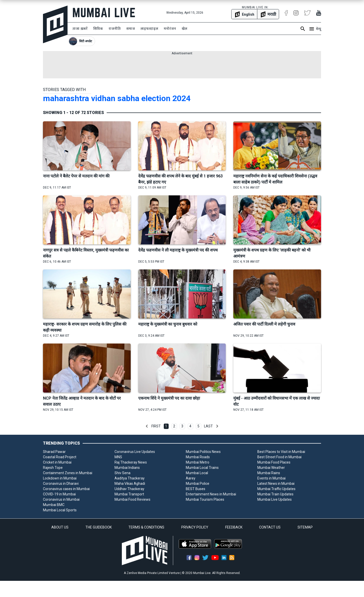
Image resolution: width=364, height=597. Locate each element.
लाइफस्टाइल (149, 29)
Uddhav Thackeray (129, 489)
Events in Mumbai (271, 478)
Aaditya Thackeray (130, 478)
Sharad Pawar (54, 452)
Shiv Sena (122, 473)
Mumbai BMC (54, 505)
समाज (131, 29)
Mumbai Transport (129, 494)
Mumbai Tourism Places (205, 499)
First (156, 426)
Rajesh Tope (53, 468)
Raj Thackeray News (131, 462)
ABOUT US (60, 527)
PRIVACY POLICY (195, 527)
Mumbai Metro (198, 462)
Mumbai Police (198, 484)
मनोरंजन (170, 29)
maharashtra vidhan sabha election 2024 (117, 98)
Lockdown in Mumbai (60, 478)
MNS (118, 457)
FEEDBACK (234, 527)
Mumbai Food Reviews (132, 499)
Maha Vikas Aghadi (130, 484)
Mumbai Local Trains (202, 468)
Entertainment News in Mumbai (211, 494)
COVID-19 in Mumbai (59, 494)
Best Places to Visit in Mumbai (281, 452)
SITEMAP (305, 527)
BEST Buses (196, 489)
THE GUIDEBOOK (99, 527)
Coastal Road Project (60, 457)
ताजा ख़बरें (80, 29)
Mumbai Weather (271, 468)
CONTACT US (270, 527)
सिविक (98, 29)
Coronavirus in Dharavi (61, 484)
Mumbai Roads (198, 457)
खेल (185, 29)
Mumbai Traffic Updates (276, 489)
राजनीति (115, 29)
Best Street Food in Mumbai (279, 457)
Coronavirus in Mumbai (61, 499)
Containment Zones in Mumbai (68, 473)
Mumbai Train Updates (275, 494)
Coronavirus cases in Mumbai (66, 489)
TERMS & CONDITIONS (146, 527)
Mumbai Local (197, 473)
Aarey (191, 478)
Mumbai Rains (269, 473)
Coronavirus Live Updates (135, 452)
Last (208, 426)
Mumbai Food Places (274, 462)
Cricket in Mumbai (57, 462)
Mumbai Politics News (203, 452)
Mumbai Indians (127, 468)
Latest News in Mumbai (276, 484)
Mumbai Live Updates (275, 499)
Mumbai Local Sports (60, 510)
